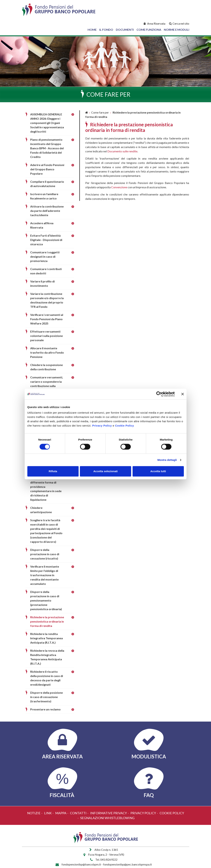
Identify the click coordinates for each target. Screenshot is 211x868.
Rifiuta (53, 471)
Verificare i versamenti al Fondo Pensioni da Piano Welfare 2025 (47, 319)
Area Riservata (156, 23)
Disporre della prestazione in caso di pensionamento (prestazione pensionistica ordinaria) (46, 600)
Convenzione (119, 187)
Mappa (61, 813)
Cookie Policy (125, 426)
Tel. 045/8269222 (106, 859)
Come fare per (100, 112)
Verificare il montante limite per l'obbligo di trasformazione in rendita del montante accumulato (45, 575)
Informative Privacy (108, 813)
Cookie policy (172, 813)
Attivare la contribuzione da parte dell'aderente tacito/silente (47, 211)
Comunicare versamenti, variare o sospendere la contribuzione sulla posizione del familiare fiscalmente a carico (47, 386)
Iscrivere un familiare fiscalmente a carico (44, 196)
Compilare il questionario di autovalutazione (47, 184)
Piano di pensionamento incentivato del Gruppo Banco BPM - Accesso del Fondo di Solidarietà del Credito (47, 148)
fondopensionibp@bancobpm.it (81, 864)
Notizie (34, 813)
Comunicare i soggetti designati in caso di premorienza (45, 256)
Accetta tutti (158, 471)
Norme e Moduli (177, 30)
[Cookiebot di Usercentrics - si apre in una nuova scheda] (159, 394)
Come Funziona (149, 30)
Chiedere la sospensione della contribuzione (46, 367)
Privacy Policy (102, 426)
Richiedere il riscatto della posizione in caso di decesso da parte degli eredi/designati (47, 678)
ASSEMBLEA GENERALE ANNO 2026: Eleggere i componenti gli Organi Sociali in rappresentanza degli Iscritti (47, 123)
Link (48, 813)
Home (92, 30)
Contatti (78, 813)
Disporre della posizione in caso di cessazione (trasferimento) (46, 697)
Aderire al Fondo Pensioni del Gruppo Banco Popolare (47, 169)
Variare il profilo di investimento (42, 283)
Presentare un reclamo (45, 709)
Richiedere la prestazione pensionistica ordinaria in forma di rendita (47, 621)
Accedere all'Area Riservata (42, 225)
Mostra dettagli (167, 460)
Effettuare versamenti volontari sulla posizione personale (46, 336)
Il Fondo (106, 30)
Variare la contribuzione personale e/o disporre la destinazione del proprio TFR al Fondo (47, 300)
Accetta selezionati (105, 471)
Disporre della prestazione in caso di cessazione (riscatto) (45, 554)
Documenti (125, 30)
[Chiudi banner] (183, 394)
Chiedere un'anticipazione (41, 510)
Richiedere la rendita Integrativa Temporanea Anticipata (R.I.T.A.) (46, 638)
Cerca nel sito (181, 23)
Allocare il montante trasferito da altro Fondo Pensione (47, 352)
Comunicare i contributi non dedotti (46, 271)
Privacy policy (143, 813)
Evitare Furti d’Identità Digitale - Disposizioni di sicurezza (46, 240)
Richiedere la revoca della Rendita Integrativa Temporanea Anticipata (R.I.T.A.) (47, 657)
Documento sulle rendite (122, 151)
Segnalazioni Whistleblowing (107, 818)
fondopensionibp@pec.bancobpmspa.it (127, 864)
